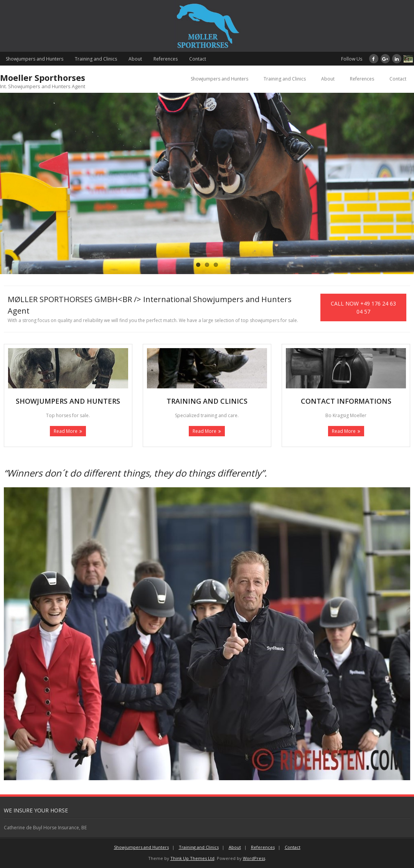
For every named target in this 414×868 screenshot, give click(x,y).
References (166, 59)
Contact (198, 59)
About (135, 59)
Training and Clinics (96, 59)
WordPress (254, 858)
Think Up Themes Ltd (192, 858)
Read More (66, 431)
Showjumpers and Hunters (35, 59)
